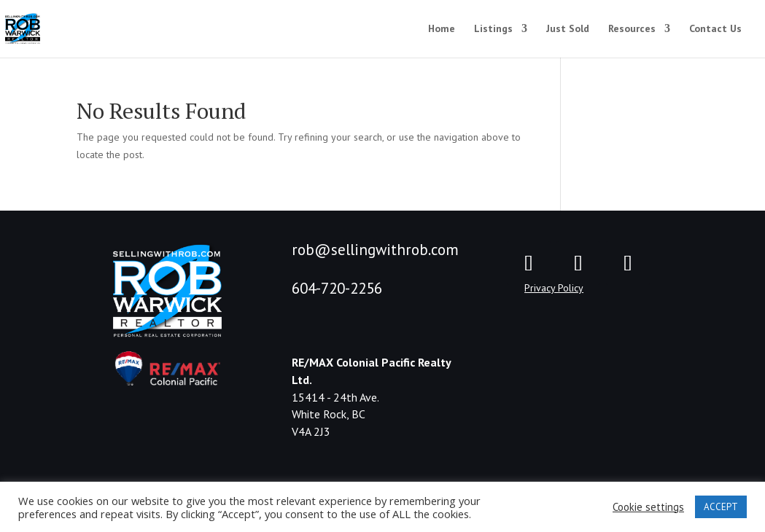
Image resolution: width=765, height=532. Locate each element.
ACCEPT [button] (721, 507)
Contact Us (715, 29)
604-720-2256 (337, 288)
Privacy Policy (554, 288)
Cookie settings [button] (648, 507)
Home (442, 29)
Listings (493, 29)
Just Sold (568, 29)
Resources (632, 29)
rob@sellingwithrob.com (375, 250)
